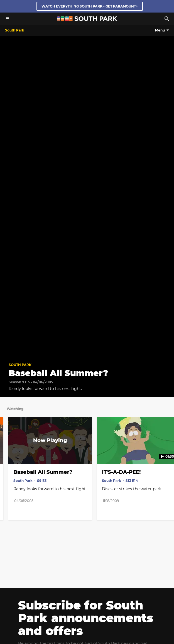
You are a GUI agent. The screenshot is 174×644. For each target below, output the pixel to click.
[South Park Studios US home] (87, 20)
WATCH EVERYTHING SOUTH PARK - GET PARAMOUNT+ (90, 6)
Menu (160, 30)
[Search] (167, 19)
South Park (20, 365)
